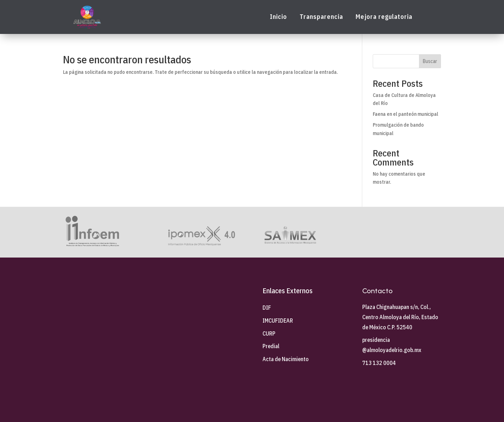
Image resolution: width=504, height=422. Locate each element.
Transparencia (321, 17)
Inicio (278, 17)
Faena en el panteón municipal (405, 114)
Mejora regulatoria (384, 17)
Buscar (430, 61)
